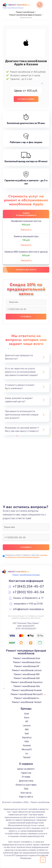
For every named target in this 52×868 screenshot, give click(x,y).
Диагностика (26, 781)
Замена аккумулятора (26, 236)
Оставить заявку (26, 99)
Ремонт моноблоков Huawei (27, 690)
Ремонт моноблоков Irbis (27, 686)
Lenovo (27, 726)
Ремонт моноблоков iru (27, 698)
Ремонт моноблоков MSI (27, 674)
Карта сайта (26, 797)
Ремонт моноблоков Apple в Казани (25, 15)
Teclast (27, 757)
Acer (27, 714)
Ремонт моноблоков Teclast (27, 702)
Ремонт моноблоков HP (27, 666)
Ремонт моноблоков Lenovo (27, 670)
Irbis (27, 741)
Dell (27, 734)
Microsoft (27, 749)
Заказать (26, 230)
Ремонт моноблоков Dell (27, 678)
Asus (27, 718)
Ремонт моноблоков (25, 12)
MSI (27, 730)
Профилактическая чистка (26, 221)
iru (27, 753)
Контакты (26, 793)
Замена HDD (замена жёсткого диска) (26, 252)
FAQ (26, 789)
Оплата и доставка (26, 785)
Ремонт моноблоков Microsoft (27, 694)
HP (27, 722)
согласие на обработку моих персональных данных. (26, 556)
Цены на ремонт (26, 769)
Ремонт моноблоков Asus (27, 662)
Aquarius (27, 737)
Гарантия (26, 773)
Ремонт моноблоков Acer (27, 658)
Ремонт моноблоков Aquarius (27, 682)
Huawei (27, 745)
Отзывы (26, 777)
